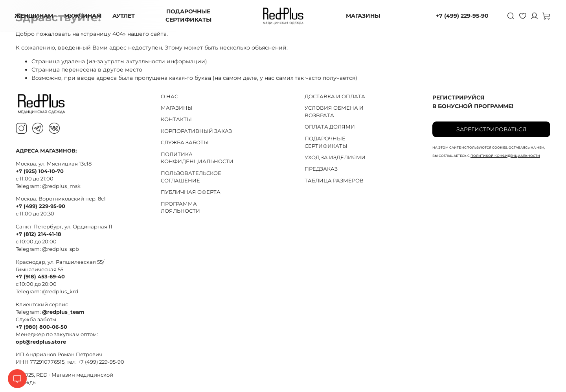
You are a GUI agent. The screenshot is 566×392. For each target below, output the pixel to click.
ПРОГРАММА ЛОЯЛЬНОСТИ (180, 208)
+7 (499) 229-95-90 (461, 16)
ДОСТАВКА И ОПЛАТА (335, 97)
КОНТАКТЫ (176, 119)
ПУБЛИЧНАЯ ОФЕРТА (191, 192)
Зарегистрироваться (491, 129)
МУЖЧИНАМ (84, 16)
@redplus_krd (60, 292)
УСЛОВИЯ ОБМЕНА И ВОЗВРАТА (334, 112)
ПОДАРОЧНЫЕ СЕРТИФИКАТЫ (189, 16)
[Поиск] (509, 16)
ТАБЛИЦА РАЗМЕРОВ (334, 181)
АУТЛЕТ (125, 16)
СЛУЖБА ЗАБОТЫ (185, 143)
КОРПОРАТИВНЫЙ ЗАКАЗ (196, 131)
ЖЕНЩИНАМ (35, 16)
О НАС (169, 97)
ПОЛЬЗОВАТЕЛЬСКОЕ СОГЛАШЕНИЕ (191, 177)
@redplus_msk (61, 186)
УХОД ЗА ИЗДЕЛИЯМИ (335, 157)
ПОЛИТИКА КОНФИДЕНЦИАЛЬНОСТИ (197, 158)
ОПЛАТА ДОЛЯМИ (330, 127)
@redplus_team (63, 312)
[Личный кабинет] (533, 16)
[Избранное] (521, 16)
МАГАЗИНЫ (363, 16)
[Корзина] (545, 16)
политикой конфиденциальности (505, 156)
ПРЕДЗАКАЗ (321, 169)
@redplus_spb (61, 249)
